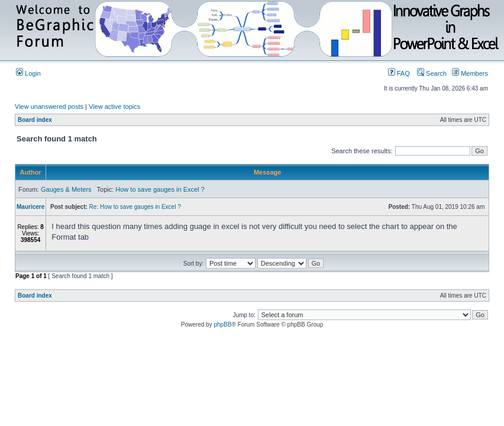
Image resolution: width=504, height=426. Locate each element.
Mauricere (30, 207)
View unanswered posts (49, 106)
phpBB (222, 325)
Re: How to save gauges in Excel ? (135, 207)
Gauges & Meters (66, 189)
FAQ (399, 73)
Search (432, 73)
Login (28, 73)
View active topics (114, 106)
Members (470, 73)
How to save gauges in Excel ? (160, 189)
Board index (35, 120)
